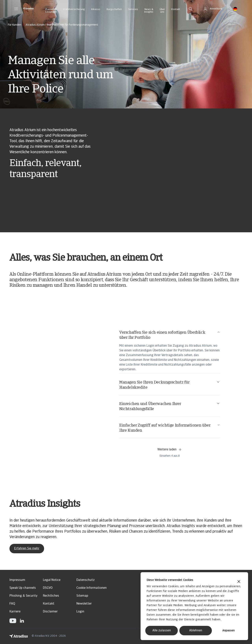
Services (133, 9)
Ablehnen (196, 631)
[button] (16, 9)
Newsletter (84, 604)
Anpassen (228, 631)
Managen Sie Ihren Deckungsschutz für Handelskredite (170, 385)
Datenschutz (86, 580)
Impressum (17, 580)
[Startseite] (28, 9)
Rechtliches (51, 596)
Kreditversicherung (74, 9)
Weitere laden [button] (170, 450)
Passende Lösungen (51, 11)
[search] (191, 9)
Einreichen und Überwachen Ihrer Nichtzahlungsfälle (170, 406)
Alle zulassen (162, 631)
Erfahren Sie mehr (27, 549)
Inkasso (96, 9)
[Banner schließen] (239, 582)
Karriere (15, 612)
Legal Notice (52, 580)
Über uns (162, 11)
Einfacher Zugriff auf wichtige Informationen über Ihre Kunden (170, 428)
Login (80, 612)
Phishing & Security (23, 596)
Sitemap (82, 596)
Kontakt (176, 9)
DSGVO (48, 588)
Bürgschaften (114, 9)
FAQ (12, 604)
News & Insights (149, 11)
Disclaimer (50, 612)
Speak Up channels (23, 588)
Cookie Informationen (92, 588)
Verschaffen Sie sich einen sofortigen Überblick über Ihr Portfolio (170, 335)
